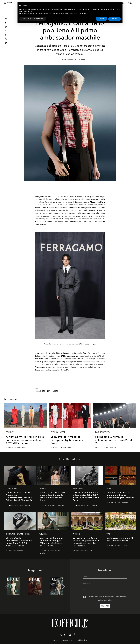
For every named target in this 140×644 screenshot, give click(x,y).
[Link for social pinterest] (74, 635)
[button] (63, 587)
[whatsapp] (6, 39)
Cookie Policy (81, 640)
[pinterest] (6, 27)
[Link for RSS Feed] (79, 635)
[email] (6, 19)
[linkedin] (6, 31)
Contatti (56, 640)
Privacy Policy (107, 600)
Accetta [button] (114, 19)
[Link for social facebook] (65, 635)
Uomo (56, 391)
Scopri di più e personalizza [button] (33, 19)
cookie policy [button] (27, 11)
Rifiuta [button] (101, 19)
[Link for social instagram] (70, 635)
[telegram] (6, 43)
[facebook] (6, 23)
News (49, 391)
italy (130, 3)
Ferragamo (40, 391)
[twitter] (6, 35)
